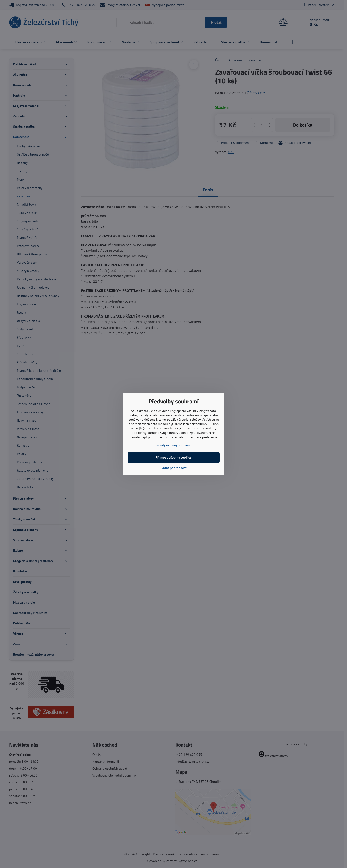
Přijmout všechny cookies (173, 457)
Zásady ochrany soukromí (173, 445)
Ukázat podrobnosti (173, 468)
